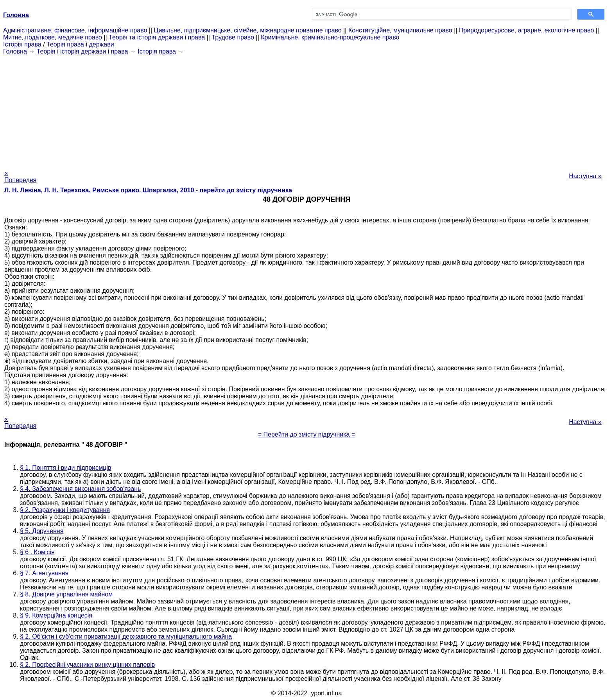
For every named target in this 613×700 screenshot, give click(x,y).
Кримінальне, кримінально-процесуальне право (330, 37)
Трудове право (233, 37)
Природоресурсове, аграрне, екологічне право (526, 30)
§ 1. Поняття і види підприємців (65, 468)
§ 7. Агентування (44, 573)
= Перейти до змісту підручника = (307, 434)
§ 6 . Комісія (37, 552)
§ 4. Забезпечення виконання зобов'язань (80, 489)
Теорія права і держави (80, 44)
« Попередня (20, 176)
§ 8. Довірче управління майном (66, 594)
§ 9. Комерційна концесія (56, 615)
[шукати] (441, 14)
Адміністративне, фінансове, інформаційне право (75, 30)
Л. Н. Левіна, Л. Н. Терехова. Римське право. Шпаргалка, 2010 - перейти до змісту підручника (148, 190)
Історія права (22, 44)
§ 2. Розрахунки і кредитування (65, 510)
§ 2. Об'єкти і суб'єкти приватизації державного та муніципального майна (126, 636)
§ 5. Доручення (42, 531)
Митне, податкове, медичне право (53, 37)
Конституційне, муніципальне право (400, 30)
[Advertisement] (306, 110)
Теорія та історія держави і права (157, 37)
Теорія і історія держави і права (82, 51)
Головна (15, 51)
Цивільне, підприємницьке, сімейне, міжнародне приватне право (248, 30)
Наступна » (585, 176)
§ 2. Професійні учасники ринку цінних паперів (87, 665)
